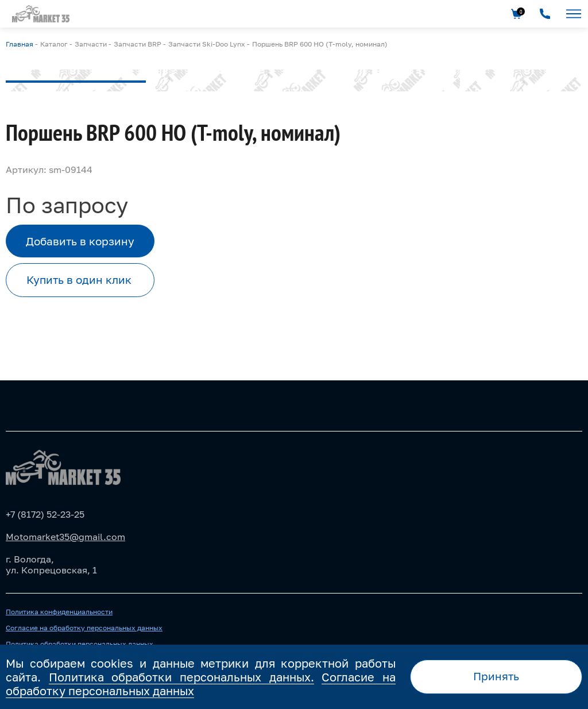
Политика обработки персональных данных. (181, 677)
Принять (496, 676)
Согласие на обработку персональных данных (84, 628)
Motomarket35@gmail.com (65, 537)
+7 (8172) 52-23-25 (45, 514)
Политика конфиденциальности (59, 612)
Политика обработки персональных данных (80, 644)
